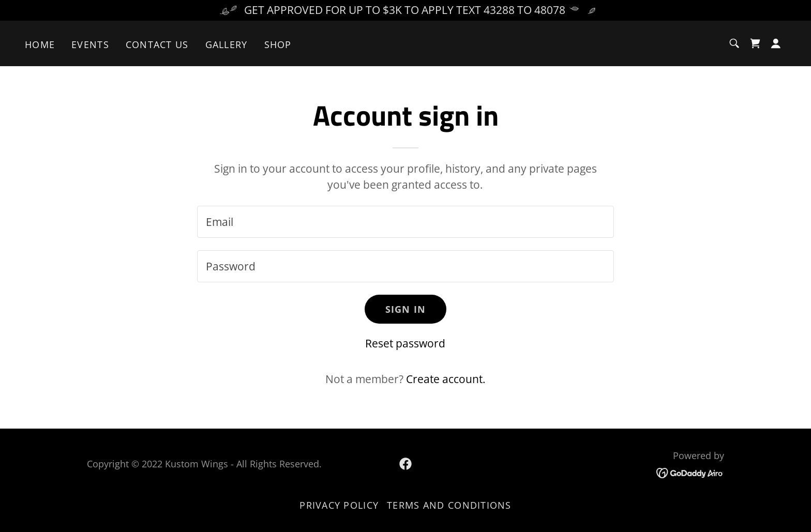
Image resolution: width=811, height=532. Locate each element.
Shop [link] (278, 44)
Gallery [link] (227, 44)
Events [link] (90, 44)
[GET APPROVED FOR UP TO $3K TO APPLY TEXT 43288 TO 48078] (405, 10)
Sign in (406, 309)
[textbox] (405, 222)
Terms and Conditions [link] (449, 505)
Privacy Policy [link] (339, 505)
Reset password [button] (405, 343)
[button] (776, 43)
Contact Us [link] (157, 44)
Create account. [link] (446, 379)
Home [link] (40, 44)
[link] (755, 43)
